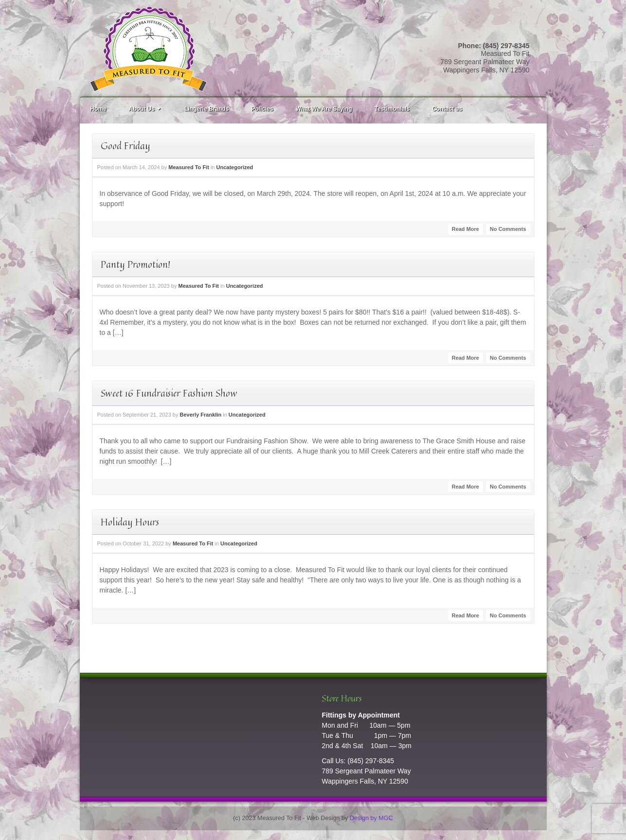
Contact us (447, 109)
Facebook (522, 34)
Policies (262, 109)
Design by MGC (371, 818)
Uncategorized (235, 167)
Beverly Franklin (201, 415)
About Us (146, 109)
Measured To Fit (189, 167)
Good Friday (125, 146)
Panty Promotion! (135, 264)
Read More (465, 229)
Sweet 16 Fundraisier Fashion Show (169, 393)
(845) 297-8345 (371, 761)
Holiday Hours (130, 522)
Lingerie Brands (206, 109)
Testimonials (392, 109)
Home (98, 109)
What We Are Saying (324, 109)
